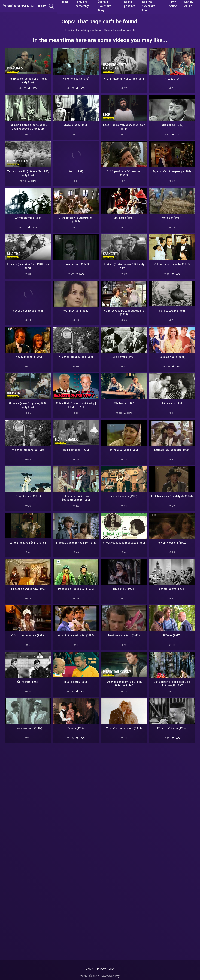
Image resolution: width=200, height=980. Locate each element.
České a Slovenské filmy (34, 6)
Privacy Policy (106, 969)
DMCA (90, 969)
